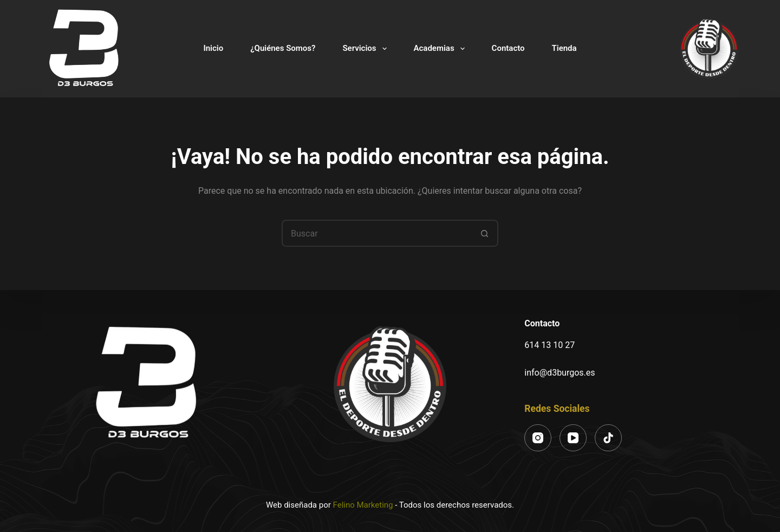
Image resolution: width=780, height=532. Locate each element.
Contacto (508, 48)
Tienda (564, 48)
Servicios (366, 49)
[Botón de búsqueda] (485, 233)
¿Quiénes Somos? (283, 48)
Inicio (213, 48)
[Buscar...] (376, 233)
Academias (441, 49)
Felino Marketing (363, 505)
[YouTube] (573, 438)
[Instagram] (538, 438)
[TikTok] (608, 438)
